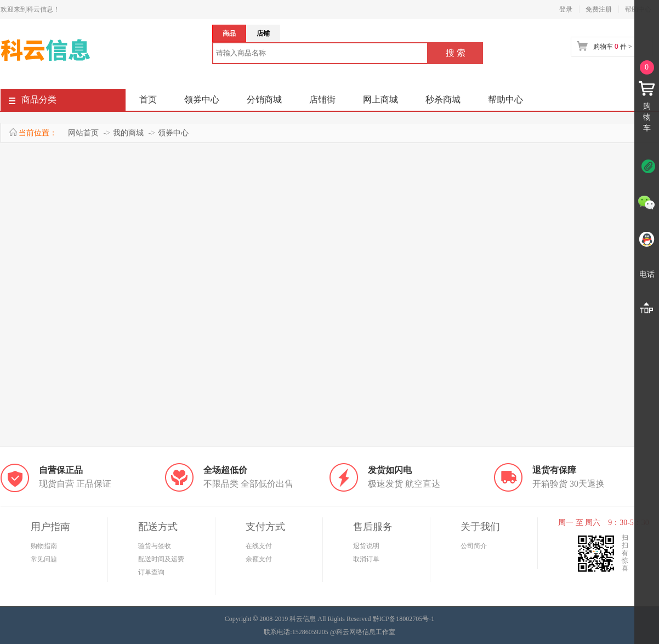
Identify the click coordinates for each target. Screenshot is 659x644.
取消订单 (366, 559)
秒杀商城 (443, 99)
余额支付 (259, 559)
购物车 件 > (612, 47)
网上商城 (380, 99)
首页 (148, 99)
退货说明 (366, 546)
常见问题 (44, 559)
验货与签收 (155, 546)
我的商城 (128, 133)
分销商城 (264, 99)
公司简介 (474, 546)
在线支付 (259, 546)
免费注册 (599, 9)
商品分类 (33, 102)
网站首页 (83, 133)
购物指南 (44, 546)
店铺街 (322, 99)
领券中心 (202, 99)
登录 (566, 9)
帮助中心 (505, 99)
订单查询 (151, 572)
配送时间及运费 (161, 559)
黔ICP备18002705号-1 (404, 619)
